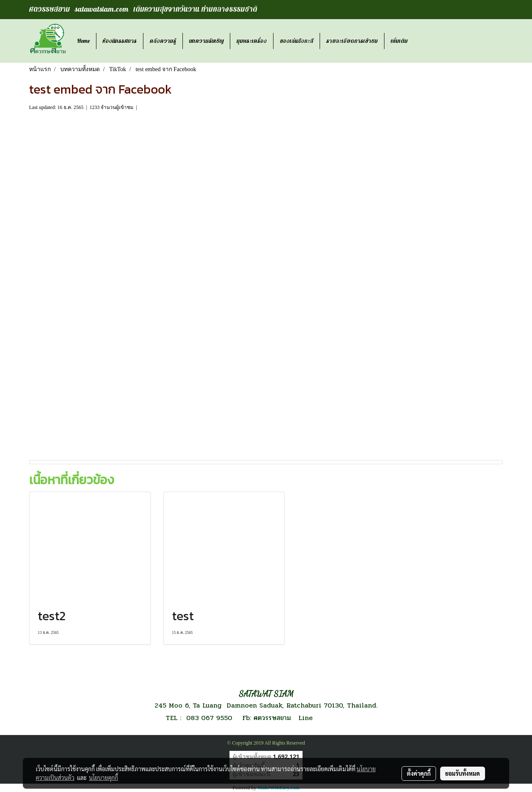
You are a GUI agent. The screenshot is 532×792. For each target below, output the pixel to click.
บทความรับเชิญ (206, 41)
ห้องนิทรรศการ (120, 41)
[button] (421, 41)
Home (83, 41)
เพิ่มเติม (399, 41)
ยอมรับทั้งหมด (463, 773)
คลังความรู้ (163, 41)
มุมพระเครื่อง (252, 41)
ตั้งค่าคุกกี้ (419, 773)
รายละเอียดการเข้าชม (352, 41)
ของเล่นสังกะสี (297, 41)
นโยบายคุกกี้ (103, 777)
